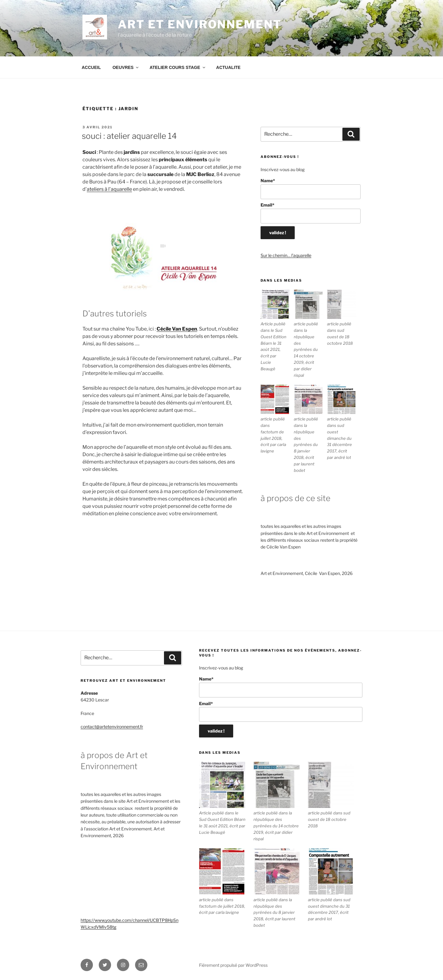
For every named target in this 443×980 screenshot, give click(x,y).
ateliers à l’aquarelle (109, 189)
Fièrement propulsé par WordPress (233, 965)
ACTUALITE (228, 67)
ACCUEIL (91, 67)
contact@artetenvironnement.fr (112, 727)
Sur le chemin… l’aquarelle (286, 255)
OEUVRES (126, 67)
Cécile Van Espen (177, 329)
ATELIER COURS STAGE (178, 67)
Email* (311, 213)
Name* (311, 189)
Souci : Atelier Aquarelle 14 (129, 136)
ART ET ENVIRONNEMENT (200, 24)
